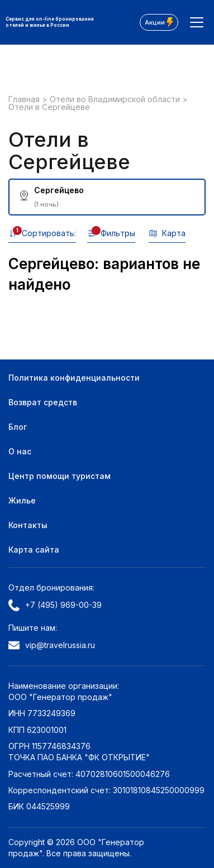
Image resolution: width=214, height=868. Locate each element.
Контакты (28, 525)
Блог (18, 427)
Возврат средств (43, 402)
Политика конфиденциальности (74, 378)
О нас (20, 451)
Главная (25, 99)
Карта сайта (34, 550)
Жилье (22, 500)
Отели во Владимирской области (116, 99)
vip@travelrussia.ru (52, 645)
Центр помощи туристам (60, 476)
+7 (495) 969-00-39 (55, 605)
